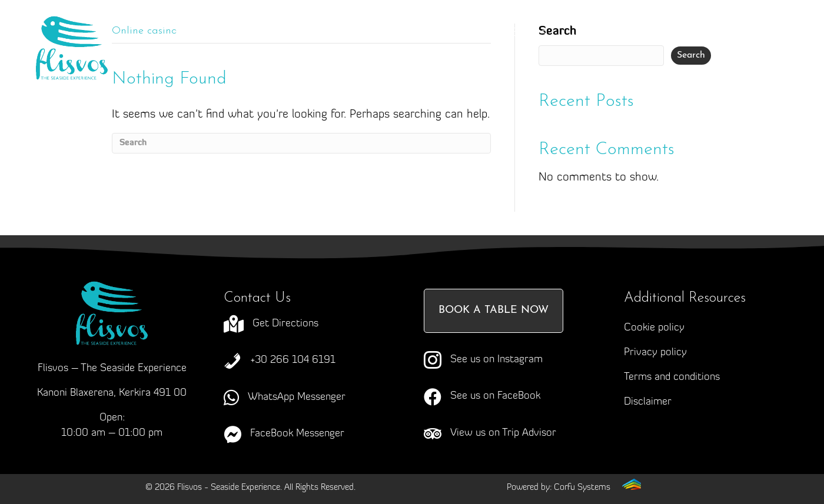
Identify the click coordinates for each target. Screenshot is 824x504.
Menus (448, 33)
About (260, 33)
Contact (431, 56)
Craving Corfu (350, 33)
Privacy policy (655, 353)
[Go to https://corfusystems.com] (574, 487)
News (357, 56)
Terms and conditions (672, 377)
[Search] (301, 143)
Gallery (603, 33)
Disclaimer (648, 402)
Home (190, 33)
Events (529, 33)
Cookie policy (654, 328)
